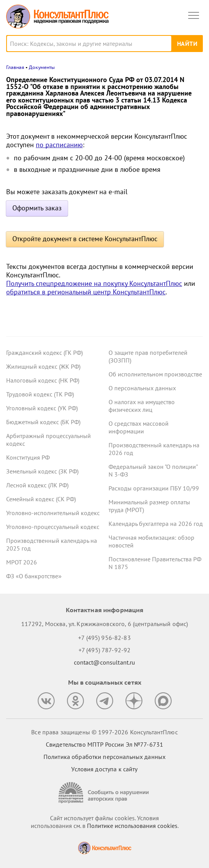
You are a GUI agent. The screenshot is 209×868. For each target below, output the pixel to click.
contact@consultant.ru (105, 662)
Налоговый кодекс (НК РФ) (43, 380)
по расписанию (59, 145)
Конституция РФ (28, 457)
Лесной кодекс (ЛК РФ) (37, 485)
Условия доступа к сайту (104, 769)
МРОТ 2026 (22, 562)
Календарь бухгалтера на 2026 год (156, 524)
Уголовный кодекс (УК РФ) (42, 408)
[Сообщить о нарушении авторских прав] (105, 793)
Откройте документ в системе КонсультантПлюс (85, 239)
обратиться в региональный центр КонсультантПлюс (86, 292)
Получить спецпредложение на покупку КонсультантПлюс (94, 283)
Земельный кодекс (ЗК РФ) (42, 471)
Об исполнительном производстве (155, 374)
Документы (42, 67)
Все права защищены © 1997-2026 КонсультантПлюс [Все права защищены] (104, 732)
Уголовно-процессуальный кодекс (53, 527)
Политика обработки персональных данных (104, 757)
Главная (15, 67)
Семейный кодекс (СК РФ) (41, 499)
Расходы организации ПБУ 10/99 (154, 488)
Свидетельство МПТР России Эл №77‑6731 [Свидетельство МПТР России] (104, 744)
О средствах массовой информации (139, 427)
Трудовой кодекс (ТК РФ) (40, 394)
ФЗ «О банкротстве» (34, 576)
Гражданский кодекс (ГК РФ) (44, 353)
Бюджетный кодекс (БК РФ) (43, 422)
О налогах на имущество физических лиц (142, 406)
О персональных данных (142, 388)
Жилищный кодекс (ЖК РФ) (43, 366)
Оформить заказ (37, 208)
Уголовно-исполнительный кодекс (53, 513)
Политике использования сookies (132, 826)
